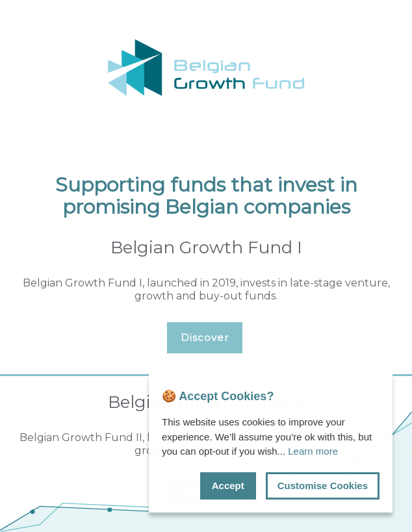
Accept (228, 486)
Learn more (313, 451)
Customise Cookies (323, 486)
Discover (205, 337)
